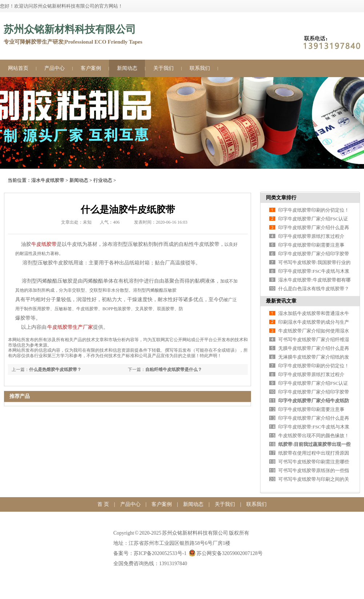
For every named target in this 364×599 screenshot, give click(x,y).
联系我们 (200, 68)
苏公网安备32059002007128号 (226, 553)
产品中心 (54, 68)
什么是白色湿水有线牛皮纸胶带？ (314, 289)
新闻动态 (127, 68)
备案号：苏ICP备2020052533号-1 (150, 553)
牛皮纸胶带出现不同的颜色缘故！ (314, 436)
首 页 (103, 504)
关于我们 (163, 68)
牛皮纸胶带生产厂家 (70, 327)
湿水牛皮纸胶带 (48, 180)
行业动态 (103, 180)
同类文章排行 (281, 198)
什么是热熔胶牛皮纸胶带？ (55, 370)
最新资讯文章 (281, 301)
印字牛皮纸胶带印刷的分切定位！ (314, 210)
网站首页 (18, 68)
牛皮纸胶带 (44, 244)
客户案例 (91, 68)
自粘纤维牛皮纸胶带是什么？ (174, 370)
